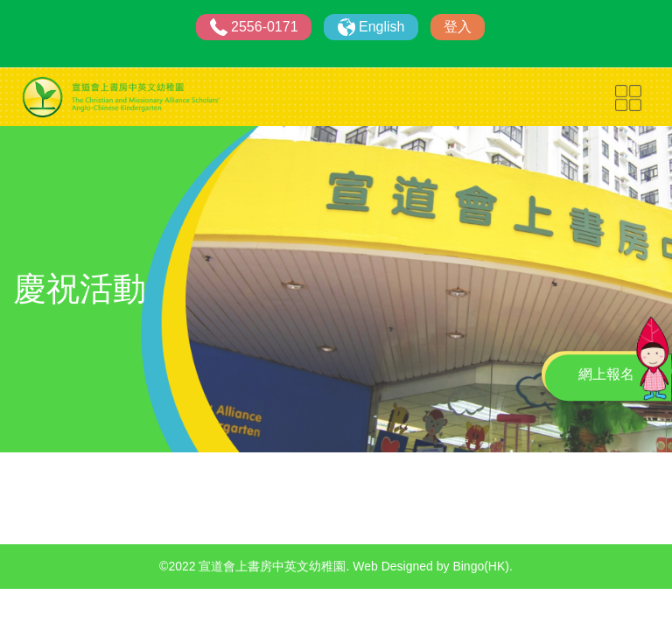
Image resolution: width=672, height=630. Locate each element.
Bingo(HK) (481, 566)
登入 (458, 27)
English (381, 27)
